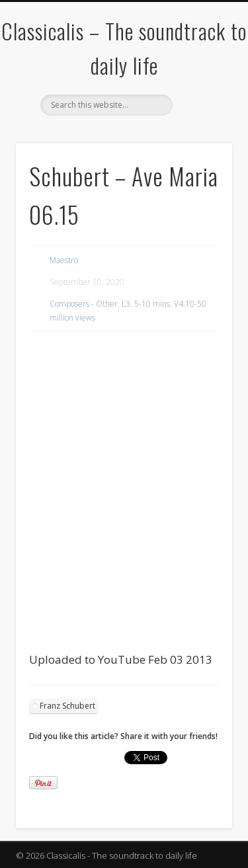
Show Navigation (200, 118)
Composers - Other (84, 304)
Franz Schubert (67, 706)
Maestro (64, 260)
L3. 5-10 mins (146, 304)
